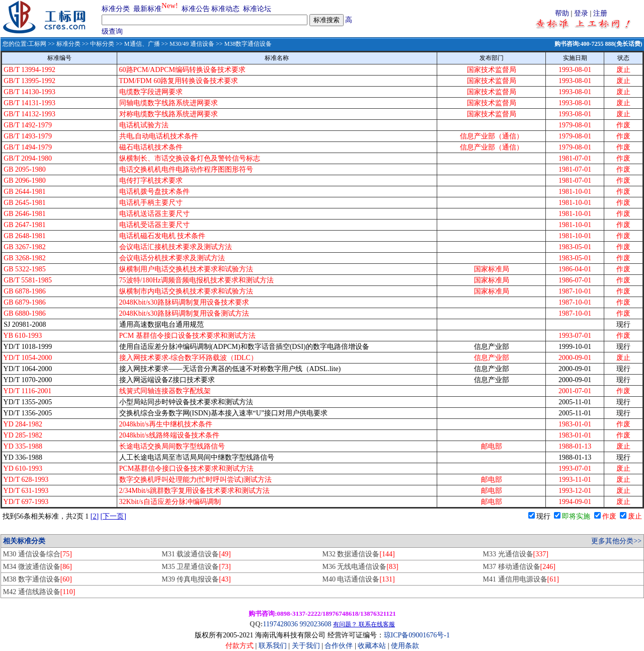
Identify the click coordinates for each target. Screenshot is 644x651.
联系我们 (273, 646)
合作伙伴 (339, 646)
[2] (95, 516)
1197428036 (280, 624)
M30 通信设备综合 (37, 554)
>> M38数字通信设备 (243, 44)
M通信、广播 (142, 44)
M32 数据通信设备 (358, 554)
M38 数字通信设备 (37, 579)
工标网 (37, 44)
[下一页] (113, 516)
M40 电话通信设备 (358, 579)
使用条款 (405, 646)
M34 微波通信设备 (37, 567)
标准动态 (225, 9)
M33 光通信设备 (516, 554)
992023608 (315, 624)
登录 (581, 13)
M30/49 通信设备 (192, 44)
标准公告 (196, 9)
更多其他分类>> (616, 541)
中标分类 (102, 44)
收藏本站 (372, 646)
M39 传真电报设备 (196, 579)
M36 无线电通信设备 (360, 567)
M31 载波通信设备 (196, 554)
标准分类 (116, 9)
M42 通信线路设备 (39, 592)
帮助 (562, 13)
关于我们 (307, 646)
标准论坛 (257, 9)
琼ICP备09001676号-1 (417, 635)
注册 (600, 13)
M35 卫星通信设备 (196, 567)
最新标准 (147, 9)
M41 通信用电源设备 (521, 579)
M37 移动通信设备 (519, 567)
